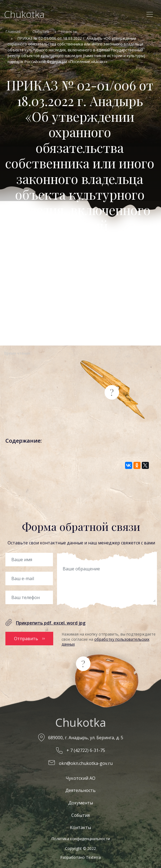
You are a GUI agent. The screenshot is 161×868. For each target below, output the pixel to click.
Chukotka (24, 14)
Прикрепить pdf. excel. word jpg (51, 623)
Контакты (81, 827)
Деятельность (81, 790)
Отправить (26, 639)
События (41, 32)
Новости (69, 32)
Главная (13, 32)
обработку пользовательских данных (105, 642)
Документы (81, 803)
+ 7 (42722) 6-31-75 (86, 750)
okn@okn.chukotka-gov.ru (86, 763)
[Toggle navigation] (150, 14)
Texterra (93, 857)
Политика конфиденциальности (81, 839)
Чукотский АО (81, 778)
